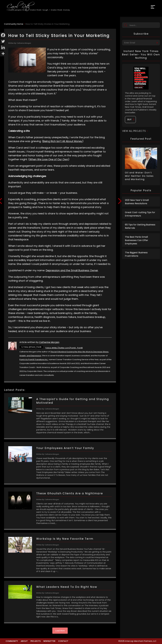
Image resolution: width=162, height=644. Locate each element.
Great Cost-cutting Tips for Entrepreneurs (140, 214)
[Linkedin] (3, 47)
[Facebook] (3, 35)
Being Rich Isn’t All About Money (63, 141)
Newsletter (49, 641)
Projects (36, 641)
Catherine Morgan (49, 342)
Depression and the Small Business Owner (72, 270)
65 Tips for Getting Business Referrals (140, 226)
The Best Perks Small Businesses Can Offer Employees (137, 240)
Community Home (14, 24)
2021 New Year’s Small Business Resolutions (137, 202)
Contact (63, 641)
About (24, 641)
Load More (60, 631)
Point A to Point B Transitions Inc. (34, 360)
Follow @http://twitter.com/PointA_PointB (64, 348)
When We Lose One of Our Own (49, 159)
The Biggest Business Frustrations (136, 254)
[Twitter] (3, 41)
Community (12, 641)
